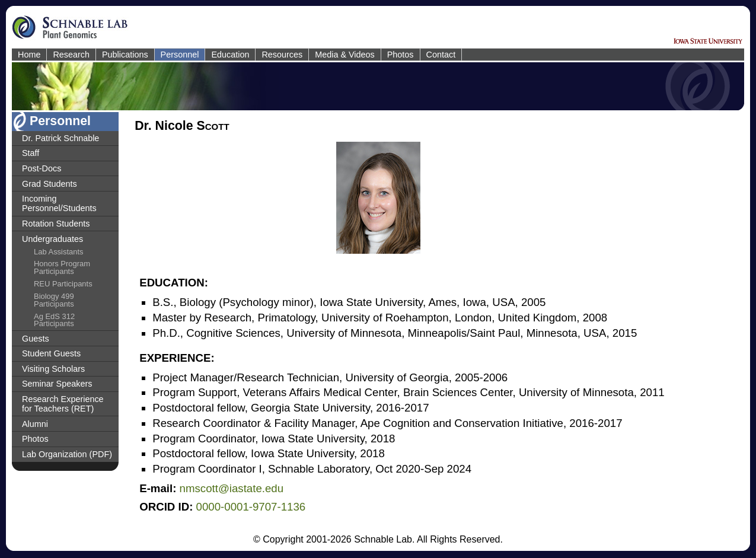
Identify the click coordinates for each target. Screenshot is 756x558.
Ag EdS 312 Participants (54, 320)
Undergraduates (52, 239)
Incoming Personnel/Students (59, 203)
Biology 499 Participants (54, 300)
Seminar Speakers (57, 384)
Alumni (35, 424)
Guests (36, 339)
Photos (401, 55)
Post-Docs (42, 168)
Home (29, 55)
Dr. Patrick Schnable (60, 138)
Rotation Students (56, 224)
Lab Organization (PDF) (67, 454)
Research (71, 55)
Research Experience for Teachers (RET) (63, 404)
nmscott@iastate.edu (232, 488)
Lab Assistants (59, 252)
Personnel (180, 55)
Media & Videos (345, 55)
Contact (441, 55)
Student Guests (51, 353)
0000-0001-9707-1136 (251, 507)
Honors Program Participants (62, 267)
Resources (282, 55)
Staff (31, 153)
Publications (125, 55)
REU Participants (63, 284)
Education (230, 55)
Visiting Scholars (53, 369)
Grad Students (50, 184)
